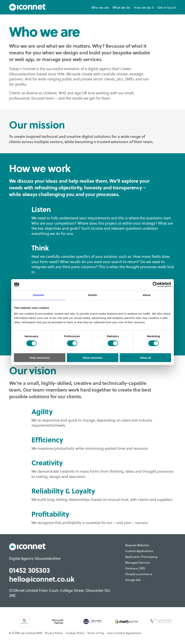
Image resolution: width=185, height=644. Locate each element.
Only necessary (40, 358)
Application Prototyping (141, 557)
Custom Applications (139, 551)
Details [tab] (92, 295)
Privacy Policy (54, 633)
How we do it (144, 7)
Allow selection (92, 358)
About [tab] (147, 295)
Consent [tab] (38, 295)
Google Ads (133, 580)
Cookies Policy (75, 633)
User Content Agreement (124, 633)
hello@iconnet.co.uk (42, 579)
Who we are (100, 7)
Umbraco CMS (135, 568)
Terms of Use (96, 633)
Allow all (145, 358)
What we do (121, 7)
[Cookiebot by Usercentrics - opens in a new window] (155, 285)
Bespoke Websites (137, 545)
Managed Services (138, 563)
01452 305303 (29, 570)
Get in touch (167, 7)
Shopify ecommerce (139, 574)
